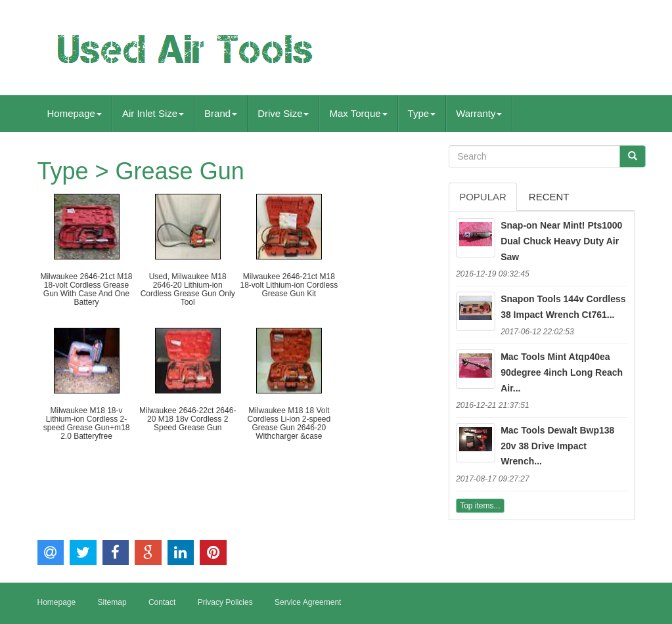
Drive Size (283, 113)
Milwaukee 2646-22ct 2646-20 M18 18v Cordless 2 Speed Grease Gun (188, 419)
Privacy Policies (225, 602)
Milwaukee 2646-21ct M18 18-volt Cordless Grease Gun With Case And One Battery (86, 290)
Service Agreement (308, 602)
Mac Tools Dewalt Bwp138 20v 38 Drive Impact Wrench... (557, 446)
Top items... (480, 506)
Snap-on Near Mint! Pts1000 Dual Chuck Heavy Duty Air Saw (561, 241)
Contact (162, 602)
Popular (483, 197)
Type (422, 113)
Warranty (479, 113)
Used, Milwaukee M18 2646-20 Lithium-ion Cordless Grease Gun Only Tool (188, 290)
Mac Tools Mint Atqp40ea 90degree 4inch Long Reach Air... (562, 372)
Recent (549, 197)
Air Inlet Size (153, 113)
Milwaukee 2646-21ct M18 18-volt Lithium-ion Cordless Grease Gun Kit (289, 285)
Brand (221, 113)
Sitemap (112, 602)
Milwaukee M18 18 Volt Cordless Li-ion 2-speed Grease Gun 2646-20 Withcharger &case (289, 424)
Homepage (75, 113)
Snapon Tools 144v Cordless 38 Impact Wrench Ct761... (563, 307)
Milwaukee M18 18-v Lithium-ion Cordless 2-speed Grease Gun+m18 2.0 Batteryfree (87, 424)
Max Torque (358, 113)
